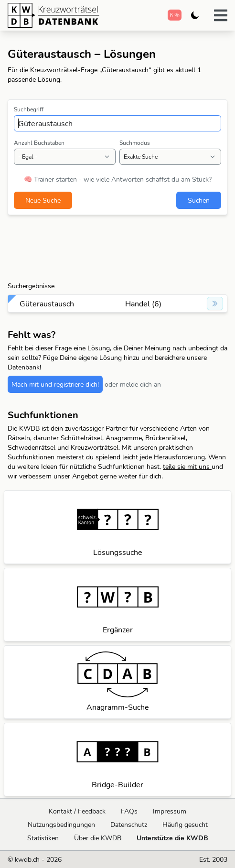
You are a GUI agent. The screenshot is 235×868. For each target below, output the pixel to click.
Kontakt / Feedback (77, 811)
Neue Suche (43, 200)
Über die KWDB (98, 838)
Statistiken (43, 838)
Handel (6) (143, 304)
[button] (221, 15)
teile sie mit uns (187, 467)
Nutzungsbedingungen (61, 825)
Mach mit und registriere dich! (55, 384)
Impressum (170, 811)
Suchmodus (135, 143)
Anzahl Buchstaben (39, 143)
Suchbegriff (29, 109)
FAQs (129, 811)
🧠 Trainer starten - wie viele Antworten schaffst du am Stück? (118, 179)
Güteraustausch (47, 304)
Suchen (199, 200)
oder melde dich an (133, 384)
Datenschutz (129, 825)
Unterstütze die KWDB (172, 838)
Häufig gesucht (185, 825)
